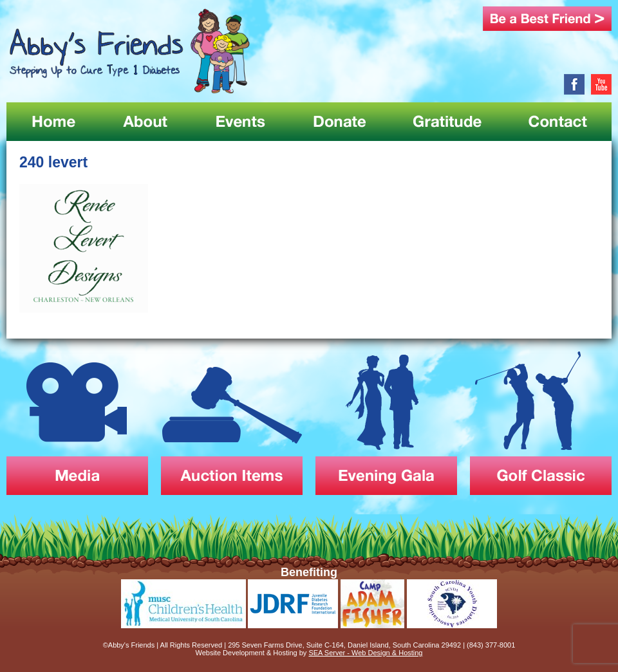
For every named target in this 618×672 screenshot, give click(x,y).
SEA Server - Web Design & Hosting (365, 653)
